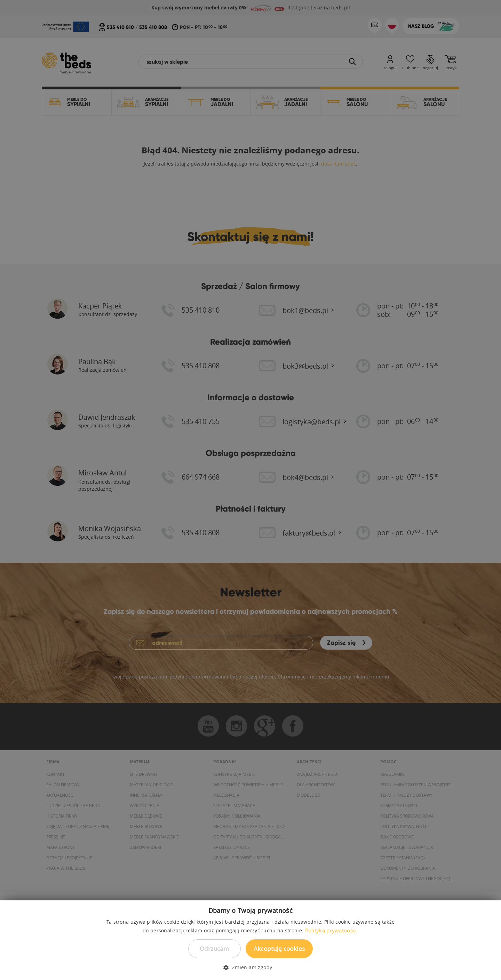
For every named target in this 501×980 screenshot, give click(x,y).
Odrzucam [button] (214, 949)
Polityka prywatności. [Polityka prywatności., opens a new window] (332, 930)
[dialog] (250, 490)
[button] (250, 967)
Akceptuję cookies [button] (279, 949)
